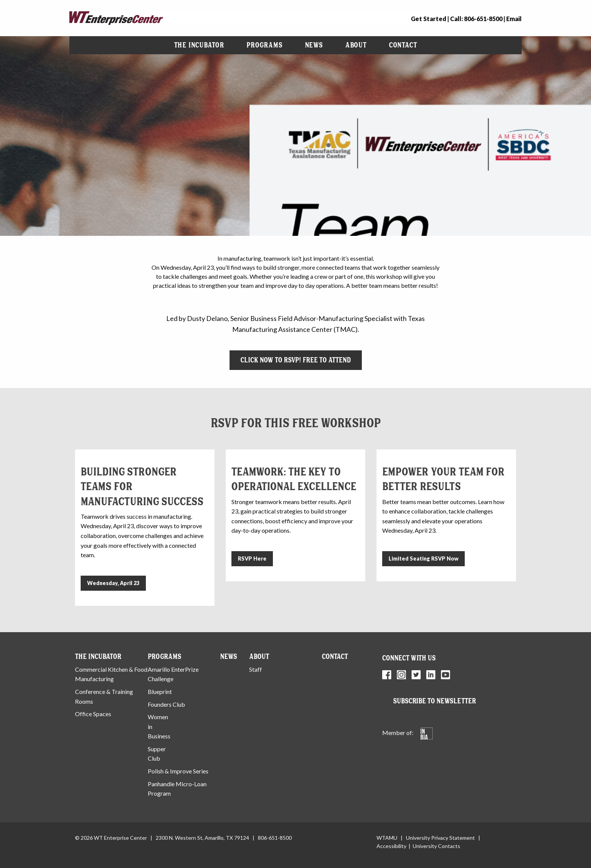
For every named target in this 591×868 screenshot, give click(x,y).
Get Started (429, 19)
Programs (264, 45)
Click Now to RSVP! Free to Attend (296, 360)
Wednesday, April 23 (113, 583)
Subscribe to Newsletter (435, 701)
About (356, 45)
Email (514, 19)
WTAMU (387, 838)
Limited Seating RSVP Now (423, 559)
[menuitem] (199, 45)
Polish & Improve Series (178, 771)
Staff (256, 669)
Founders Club (166, 704)
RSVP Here (252, 559)
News (314, 45)
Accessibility (391, 846)
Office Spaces (93, 714)
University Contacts (436, 846)
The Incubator (199, 45)
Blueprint (160, 691)
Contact (403, 45)
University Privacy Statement (440, 838)
